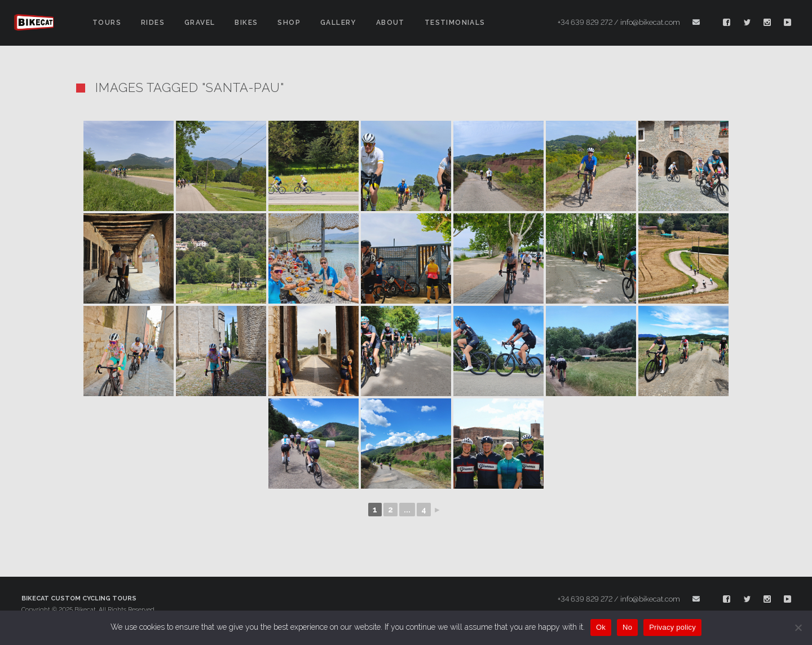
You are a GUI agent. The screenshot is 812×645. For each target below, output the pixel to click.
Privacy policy (672, 627)
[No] (798, 628)
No (627, 627)
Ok (601, 627)
